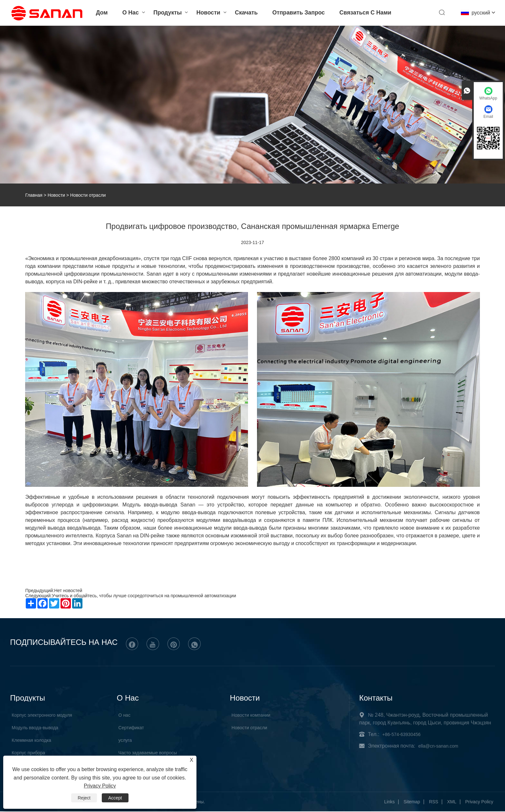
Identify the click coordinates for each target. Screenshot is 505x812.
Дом (99, 13)
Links (390, 802)
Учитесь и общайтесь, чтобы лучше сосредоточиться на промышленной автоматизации (144, 596)
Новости (206, 13)
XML (452, 802)
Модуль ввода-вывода (35, 728)
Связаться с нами (363, 13)
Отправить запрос (296, 13)
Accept (115, 798)
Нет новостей (68, 590)
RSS (434, 802)
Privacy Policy (479, 802)
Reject (84, 798)
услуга (125, 741)
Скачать (243, 13)
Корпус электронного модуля (42, 715)
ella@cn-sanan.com (438, 746)
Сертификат (131, 728)
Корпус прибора (28, 753)
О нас (128, 13)
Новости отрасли (249, 728)
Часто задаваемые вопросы (148, 753)
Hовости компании (251, 715)
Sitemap (412, 802)
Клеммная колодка (31, 741)
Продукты (165, 13)
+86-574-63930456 (401, 735)
